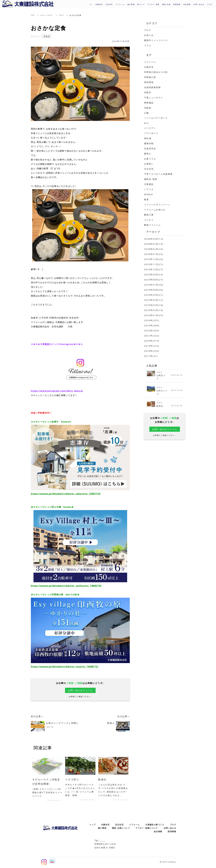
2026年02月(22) (154, 249)
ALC (146, 123)
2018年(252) (152, 351)
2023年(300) (152, 325)
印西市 (148, 92)
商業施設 (149, 103)
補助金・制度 (151, 179)
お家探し (149, 164)
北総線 (148, 108)
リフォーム (150, 62)
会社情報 (158, 833)
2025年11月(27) (154, 264)
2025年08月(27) (154, 280)
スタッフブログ (48, 15)
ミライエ (149, 189)
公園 (147, 113)
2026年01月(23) (154, 254)
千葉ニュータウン (154, 98)
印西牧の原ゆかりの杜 (156, 72)
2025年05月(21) (154, 295)
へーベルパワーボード (156, 118)
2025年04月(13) (154, 300)
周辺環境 (149, 82)
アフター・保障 (154, 4)
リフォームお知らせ (155, 210)
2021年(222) (152, 336)
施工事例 (102, 829)
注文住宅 (149, 169)
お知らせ (149, 35)
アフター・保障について (147, 829)
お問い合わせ (170, 829)
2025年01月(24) (154, 315)
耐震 (147, 199)
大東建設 (149, 184)
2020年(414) (152, 341)
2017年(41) (151, 356)
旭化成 (148, 138)
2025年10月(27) (154, 269)
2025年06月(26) (154, 290)
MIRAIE (149, 194)
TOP (33, 15)
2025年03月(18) (154, 305)
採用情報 (177, 4)
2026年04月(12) (154, 239)
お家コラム (150, 159)
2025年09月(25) (154, 274)
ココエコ (149, 220)
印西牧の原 (150, 77)
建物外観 (149, 143)
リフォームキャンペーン (157, 205)
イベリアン (150, 128)
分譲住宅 (149, 67)
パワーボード (151, 133)
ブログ (63, 15)
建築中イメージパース (156, 40)
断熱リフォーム (152, 225)
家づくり (141, 4)
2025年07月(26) (154, 285)
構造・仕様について (121, 829)
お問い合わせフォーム (80, 690)
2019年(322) (152, 346)
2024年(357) (152, 320)
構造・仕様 (166, 4)
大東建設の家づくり (155, 826)
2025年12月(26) (154, 259)
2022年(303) (152, 331)
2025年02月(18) (154, 310)
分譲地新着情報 (152, 87)
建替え (148, 154)
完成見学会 (150, 148)
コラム (148, 45)
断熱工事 (149, 215)
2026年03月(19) (154, 244)
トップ (92, 826)
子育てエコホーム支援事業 (158, 174)
